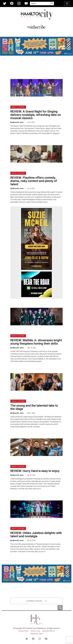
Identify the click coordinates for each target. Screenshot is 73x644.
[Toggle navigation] (67, 4)
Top (60, 608)
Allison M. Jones (18, 122)
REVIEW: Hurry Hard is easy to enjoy (35, 471)
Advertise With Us (48, 631)
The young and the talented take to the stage (34, 407)
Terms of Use (35, 631)
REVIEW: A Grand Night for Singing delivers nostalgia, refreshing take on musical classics (36, 115)
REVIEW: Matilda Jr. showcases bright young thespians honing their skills (36, 342)
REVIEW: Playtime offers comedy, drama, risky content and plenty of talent (34, 181)
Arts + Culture (18, 107)
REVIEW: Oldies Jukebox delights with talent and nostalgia (36, 535)
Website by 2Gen (37, 634)
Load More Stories (37, 601)
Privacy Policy (23, 631)
